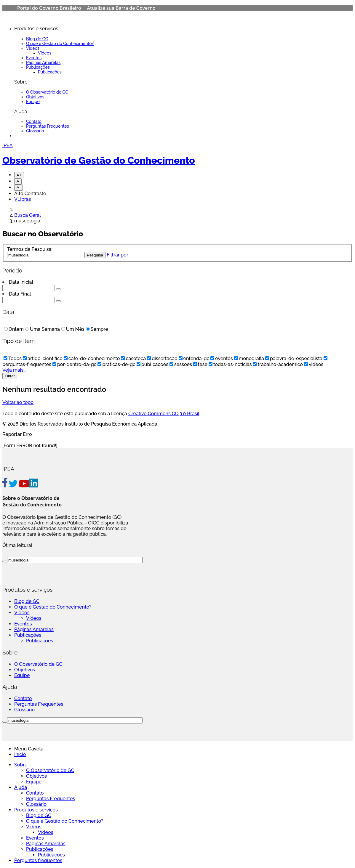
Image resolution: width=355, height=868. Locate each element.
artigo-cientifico (43, 358)
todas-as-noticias (230, 364)
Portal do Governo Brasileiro (49, 8)
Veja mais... (14, 370)
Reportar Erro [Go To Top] (17, 434)
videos (314, 364)
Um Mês (73, 329)
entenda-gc (194, 358)
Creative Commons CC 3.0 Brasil (164, 414)
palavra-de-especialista (294, 358)
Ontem (14, 329)
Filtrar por (117, 255)
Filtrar (10, 376)
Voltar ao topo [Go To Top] (18, 402)
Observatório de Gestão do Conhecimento (99, 160)
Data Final (20, 294)
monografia (249, 358)
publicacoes (152, 364)
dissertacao (162, 358)
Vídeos (33, 48)
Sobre (21, 765)
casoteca (133, 358)
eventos (222, 358)
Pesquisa (95, 255)
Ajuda (21, 787)
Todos (13, 358)
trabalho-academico (278, 364)
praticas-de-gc (116, 364)
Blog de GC (37, 39)
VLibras (23, 199)
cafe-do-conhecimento (92, 358)
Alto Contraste (30, 194)
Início (20, 754)
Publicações (38, 67)
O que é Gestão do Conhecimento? (60, 44)
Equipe (33, 102)
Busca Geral (28, 215)
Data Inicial (21, 282)
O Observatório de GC (47, 92)
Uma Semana (43, 329)
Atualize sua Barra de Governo (121, 8)
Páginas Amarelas (43, 62)
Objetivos (35, 97)
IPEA (8, 146)
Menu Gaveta (29, 749)
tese (200, 364)
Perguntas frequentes (38, 860)
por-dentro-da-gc (75, 364)
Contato (34, 121)
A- (19, 188)
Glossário (35, 131)
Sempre (97, 329)
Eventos (34, 58)
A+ (19, 175)
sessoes (181, 364)
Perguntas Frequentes (48, 126)
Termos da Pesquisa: (30, 249)
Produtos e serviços (36, 810)
